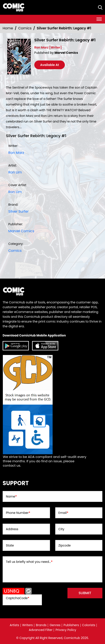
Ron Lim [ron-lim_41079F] (15, 172)
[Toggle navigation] (99, 19)
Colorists (89, 625)
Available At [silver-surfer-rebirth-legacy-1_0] (50, 65)
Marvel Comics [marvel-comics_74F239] (21, 231)
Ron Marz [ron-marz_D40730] (16, 153)
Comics (25, 28)
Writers (28, 625)
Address (12, 529)
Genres (55, 625)
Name (11, 496)
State (10, 545)
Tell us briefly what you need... (29, 562)
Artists (15, 625)
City (61, 529)
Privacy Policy (66, 630)
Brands (41, 625)
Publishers (71, 625)
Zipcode (65, 545)
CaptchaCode (18, 598)
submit (85, 593)
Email (63, 513)
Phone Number (18, 513)
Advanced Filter (41, 630)
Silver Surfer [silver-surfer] (18, 211)
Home (8, 28)
